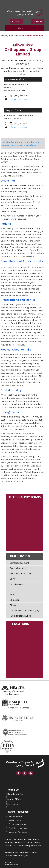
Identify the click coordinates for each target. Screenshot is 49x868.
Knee (13, 595)
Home (4, 36)
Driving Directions (18, 99)
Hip (12, 589)
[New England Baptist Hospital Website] (18, 718)
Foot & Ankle (16, 584)
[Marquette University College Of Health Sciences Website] (16, 704)
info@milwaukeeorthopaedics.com (21, 142)
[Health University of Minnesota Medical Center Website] (14, 690)
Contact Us (11, 845)
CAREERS (38, 21)
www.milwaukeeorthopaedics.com (21, 145)
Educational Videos (17, 824)
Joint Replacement (19, 563)
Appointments (15, 36)
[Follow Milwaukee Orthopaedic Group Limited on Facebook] (18, 773)
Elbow (13, 605)
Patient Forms (15, 820)
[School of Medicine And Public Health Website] (16, 732)
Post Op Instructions (18, 828)
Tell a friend (33, 842)
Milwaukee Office (14, 79)
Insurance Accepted (18, 832)
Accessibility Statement (30, 845)
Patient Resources (18, 812)
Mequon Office (13, 110)
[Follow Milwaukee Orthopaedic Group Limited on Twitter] (25, 773)
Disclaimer (18, 839)
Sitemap (9, 842)
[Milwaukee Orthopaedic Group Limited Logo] (24, 13)
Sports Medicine (18, 568)
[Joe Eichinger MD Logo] (25, 765)
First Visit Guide (16, 817)
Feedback (20, 842)
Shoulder (15, 600)
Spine (13, 579)
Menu (24, 28)
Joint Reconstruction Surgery (25, 610)
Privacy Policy (32, 839)
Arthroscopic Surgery (21, 573)
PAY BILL (17, 21)
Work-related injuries (20, 616)
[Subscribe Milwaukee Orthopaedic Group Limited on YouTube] (31, 773)
